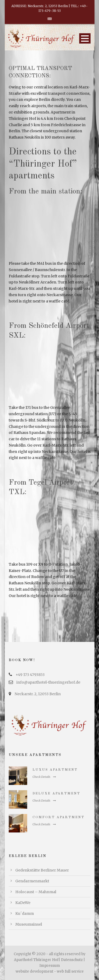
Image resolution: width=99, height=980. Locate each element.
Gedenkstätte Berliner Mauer (42, 870)
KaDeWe (23, 903)
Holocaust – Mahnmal (36, 892)
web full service (70, 971)
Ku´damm (25, 913)
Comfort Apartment (58, 817)
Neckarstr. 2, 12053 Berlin (38, 694)
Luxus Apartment (55, 770)
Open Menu (85, 38)
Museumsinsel (29, 924)
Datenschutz (72, 960)
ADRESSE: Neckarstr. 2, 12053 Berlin (40, 6)
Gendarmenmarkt (32, 881)
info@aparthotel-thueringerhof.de (48, 682)
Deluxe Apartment (56, 794)
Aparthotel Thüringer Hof (36, 960)
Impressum (50, 966)
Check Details (44, 777)
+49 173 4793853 (30, 675)
